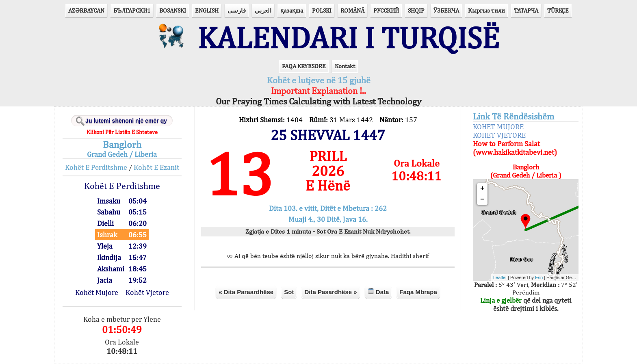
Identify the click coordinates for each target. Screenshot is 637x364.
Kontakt (345, 66)
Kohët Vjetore (147, 292)
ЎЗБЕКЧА (446, 10)
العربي (263, 10)
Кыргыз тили (486, 10)
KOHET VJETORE (499, 135)
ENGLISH (207, 10)
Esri (539, 277)
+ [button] (482, 188)
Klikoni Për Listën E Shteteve (122, 132)
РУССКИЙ (386, 10)
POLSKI (322, 10)
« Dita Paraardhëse (246, 292)
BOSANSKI (173, 10)
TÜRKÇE (558, 10)
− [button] (482, 199)
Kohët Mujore (97, 292)
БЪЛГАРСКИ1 (132, 10)
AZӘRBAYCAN (86, 10)
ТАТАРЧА (526, 10)
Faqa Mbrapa (418, 292)
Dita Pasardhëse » (330, 292)
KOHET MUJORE (498, 127)
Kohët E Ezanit (156, 167)
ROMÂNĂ (352, 10)
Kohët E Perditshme (96, 167)
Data (378, 291)
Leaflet (500, 277)
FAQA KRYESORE (304, 66)
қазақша (292, 10)
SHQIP (416, 10)
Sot (289, 292)
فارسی (237, 10)
